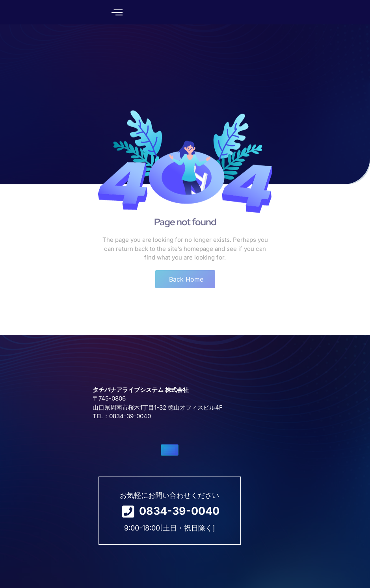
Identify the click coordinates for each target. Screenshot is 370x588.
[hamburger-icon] (90, 477)
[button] (115, 12)
